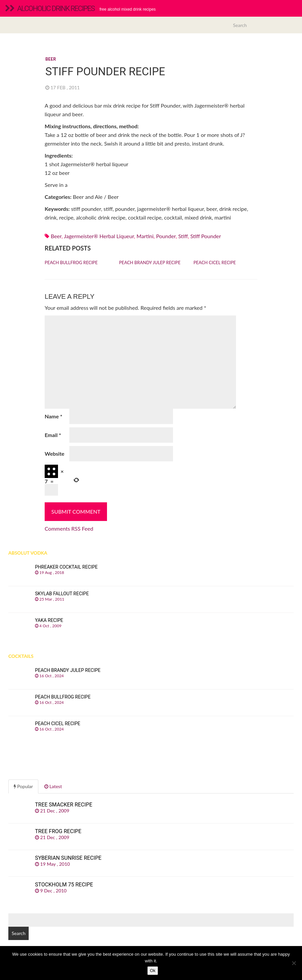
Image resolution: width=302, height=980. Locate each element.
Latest (53, 786)
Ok (153, 971)
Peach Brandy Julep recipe (150, 262)
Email (53, 435)
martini (145, 236)
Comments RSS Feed (69, 528)
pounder (166, 236)
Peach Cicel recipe (215, 262)
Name (53, 416)
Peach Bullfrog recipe (71, 262)
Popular (23, 786)
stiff (183, 236)
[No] (294, 963)
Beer (51, 59)
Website (54, 454)
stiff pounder (206, 236)
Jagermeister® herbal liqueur (99, 236)
